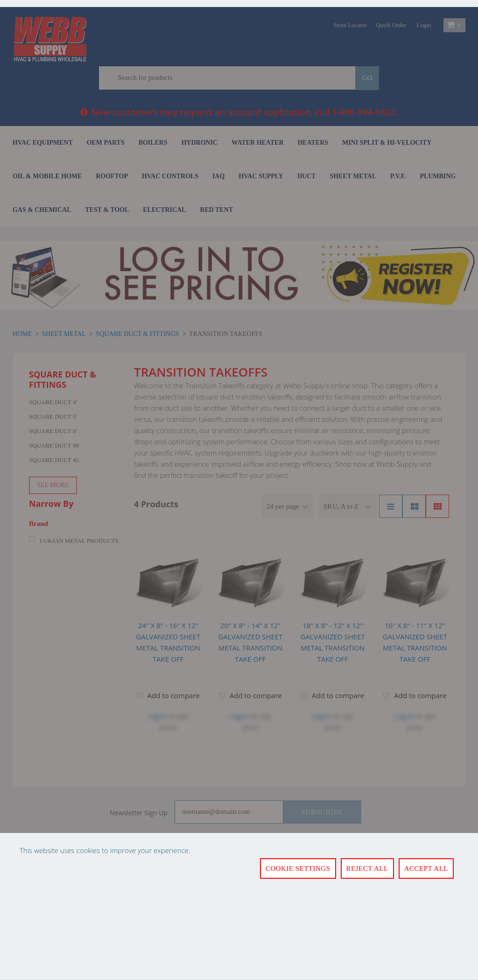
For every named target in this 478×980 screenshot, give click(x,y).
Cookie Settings (298, 868)
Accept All (426, 868)
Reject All (367, 868)
